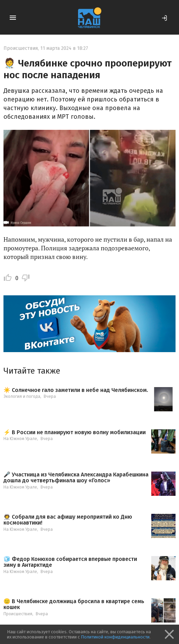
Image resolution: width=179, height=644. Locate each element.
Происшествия (21, 48)
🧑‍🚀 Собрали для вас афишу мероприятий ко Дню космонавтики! (68, 520)
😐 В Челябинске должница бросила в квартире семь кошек (74, 604)
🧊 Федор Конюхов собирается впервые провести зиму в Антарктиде (70, 562)
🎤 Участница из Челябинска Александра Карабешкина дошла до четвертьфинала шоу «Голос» (76, 478)
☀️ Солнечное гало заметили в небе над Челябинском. (76, 390)
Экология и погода (22, 396)
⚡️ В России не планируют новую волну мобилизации (75, 432)
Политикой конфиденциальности (115, 637)
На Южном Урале (20, 439)
